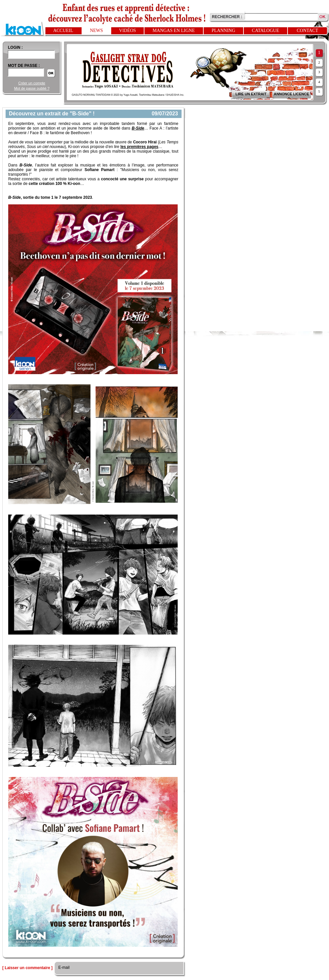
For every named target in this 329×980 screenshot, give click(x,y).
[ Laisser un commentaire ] (27, 968)
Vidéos (127, 30)
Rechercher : (227, 17)
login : (15, 47)
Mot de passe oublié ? (32, 88)
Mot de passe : (24, 66)
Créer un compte (32, 83)
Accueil (63, 30)
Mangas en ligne (174, 30)
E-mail (63, 967)
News (96, 30)
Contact (307, 30)
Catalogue (266, 30)
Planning (223, 30)
